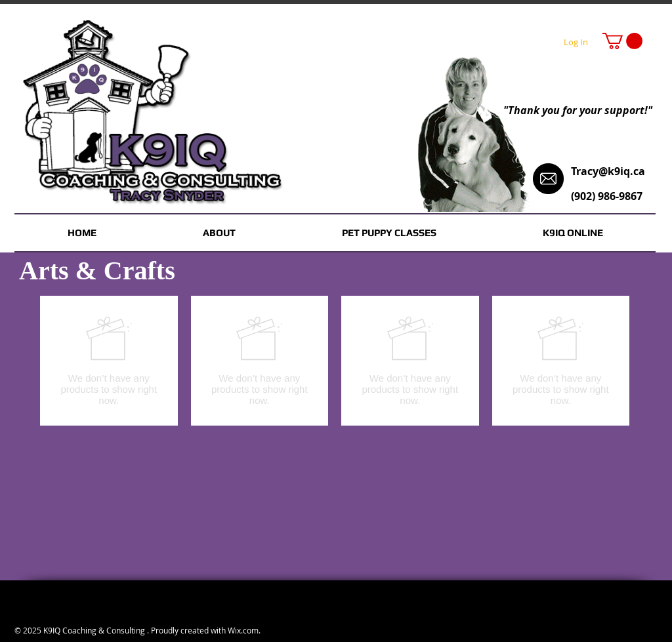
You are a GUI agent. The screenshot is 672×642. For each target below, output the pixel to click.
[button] (622, 41)
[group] (335, 361)
